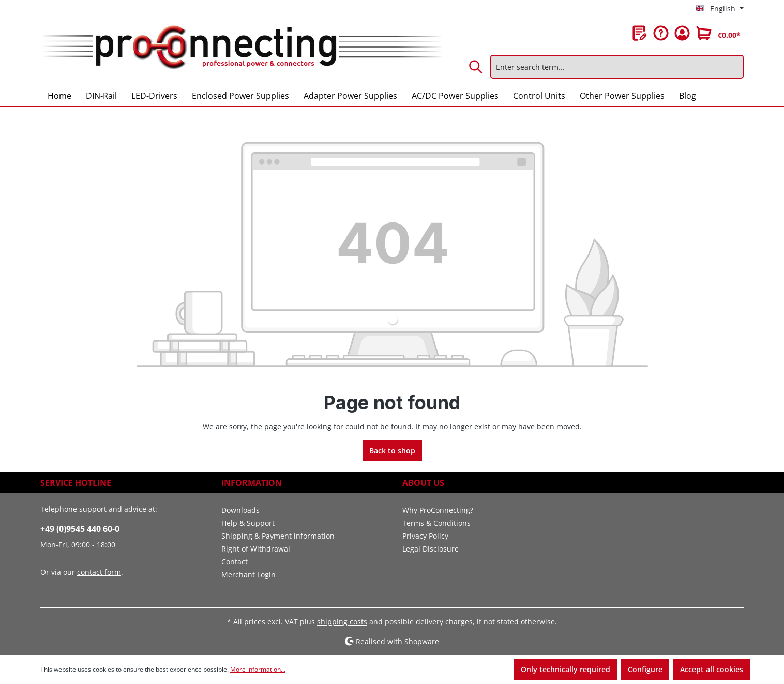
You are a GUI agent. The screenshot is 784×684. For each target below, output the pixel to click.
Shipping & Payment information (278, 536)
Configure (645, 669)
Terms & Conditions (436, 523)
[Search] (476, 67)
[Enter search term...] (617, 67)
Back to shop (392, 450)
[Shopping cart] (718, 33)
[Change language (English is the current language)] (720, 9)
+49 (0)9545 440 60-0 (80, 529)
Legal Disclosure (431, 549)
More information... (258, 669)
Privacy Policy (425, 536)
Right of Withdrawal (256, 549)
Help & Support (248, 523)
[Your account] (682, 33)
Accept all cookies (712, 669)
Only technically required (566, 669)
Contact (235, 562)
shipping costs (342, 622)
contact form (99, 572)
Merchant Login (248, 575)
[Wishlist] (640, 33)
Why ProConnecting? (438, 510)
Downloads (240, 510)
